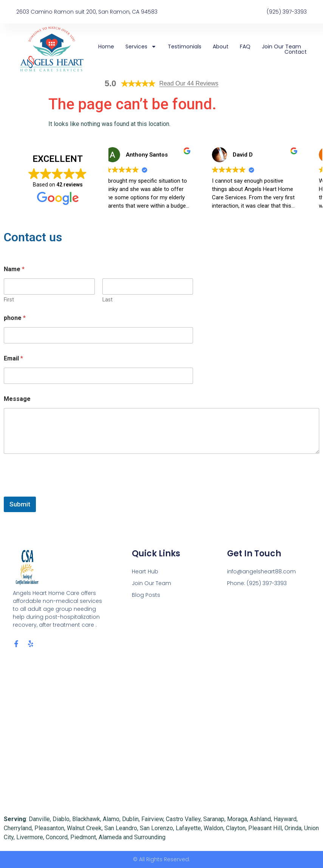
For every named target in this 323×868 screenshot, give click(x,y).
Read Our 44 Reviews (189, 83)
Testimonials (185, 47)
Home (106, 47)
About (221, 47)
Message (17, 399)
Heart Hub (145, 571)
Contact (296, 52)
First (9, 300)
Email (13, 358)
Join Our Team (281, 47)
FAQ (245, 47)
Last (107, 300)
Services (141, 47)
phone (15, 318)
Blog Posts (146, 595)
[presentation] (61, 492)
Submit (20, 504)
